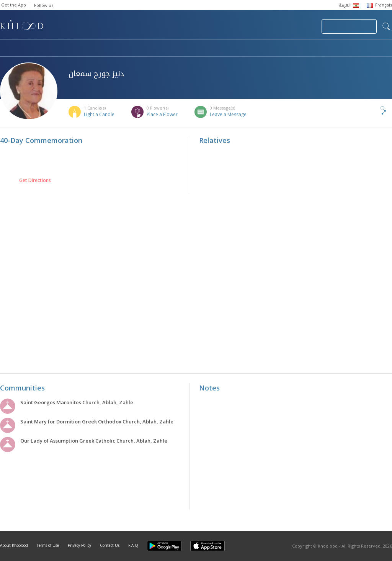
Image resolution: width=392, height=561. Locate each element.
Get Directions (35, 180)
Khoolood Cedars (369, 49)
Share (371, 110)
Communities (156, 49)
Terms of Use (48, 545)
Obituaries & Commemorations (77, 49)
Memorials (211, 49)
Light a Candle (99, 114)
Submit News (264, 26)
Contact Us (110, 545)
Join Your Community (349, 26)
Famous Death (267, 49)
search (386, 26)
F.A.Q (133, 545)
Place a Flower (162, 114)
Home (7, 49)
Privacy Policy (79, 545)
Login (302, 26)
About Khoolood (14, 545)
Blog (317, 49)
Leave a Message (228, 114)
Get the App (14, 5)
